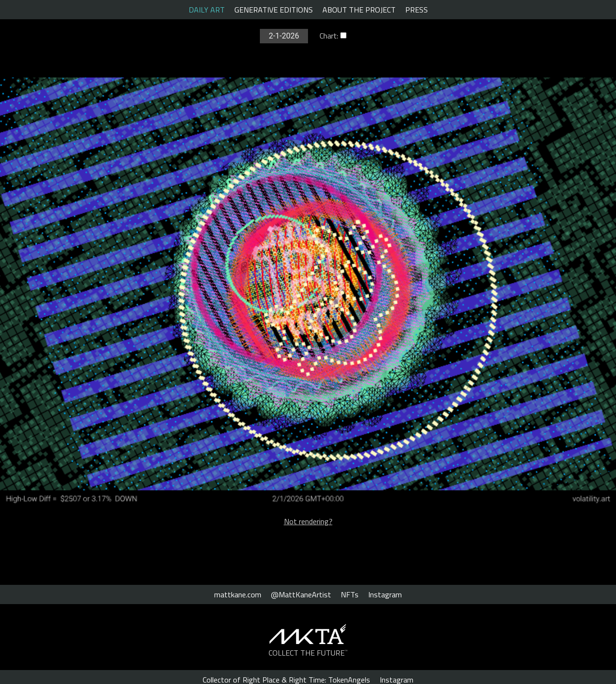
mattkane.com (238, 594)
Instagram (385, 594)
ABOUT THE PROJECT (359, 10)
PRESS (417, 10)
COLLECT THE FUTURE (308, 653)
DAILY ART (207, 10)
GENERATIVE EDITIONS (274, 10)
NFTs (350, 594)
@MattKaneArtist (301, 594)
